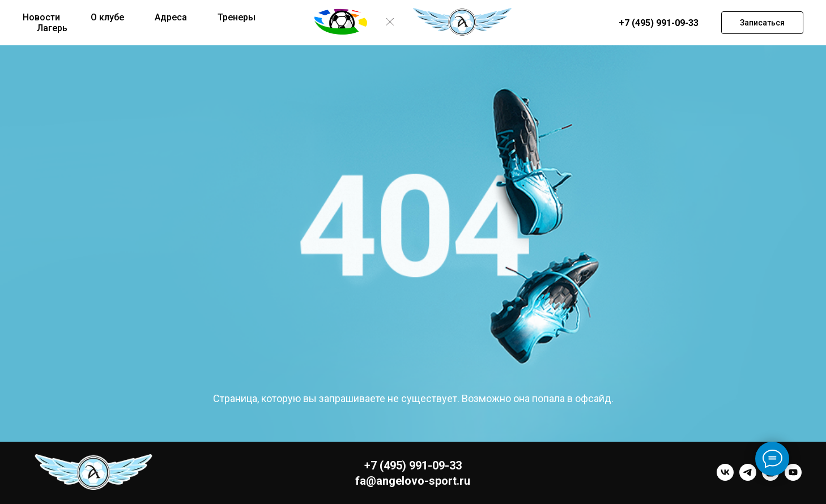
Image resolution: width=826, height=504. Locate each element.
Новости (41, 17)
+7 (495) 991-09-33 (659, 23)
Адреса (171, 17)
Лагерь (52, 28)
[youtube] (793, 478)
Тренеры (237, 17)
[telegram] (748, 478)
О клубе (107, 17)
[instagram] (770, 478)
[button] (762, 23)
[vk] (725, 478)
